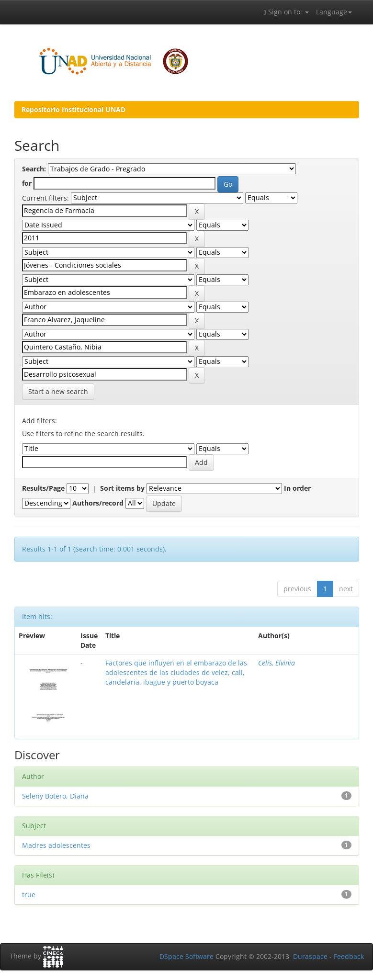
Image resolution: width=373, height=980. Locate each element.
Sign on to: (286, 12)
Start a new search (58, 391)
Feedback (349, 956)
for (27, 183)
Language (334, 12)
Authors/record (98, 503)
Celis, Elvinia (277, 663)
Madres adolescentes (56, 845)
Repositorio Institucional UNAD (73, 109)
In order (297, 488)
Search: (34, 169)
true (29, 895)
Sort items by (122, 488)
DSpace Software (186, 956)
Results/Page (43, 488)
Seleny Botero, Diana (55, 796)
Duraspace (310, 956)
